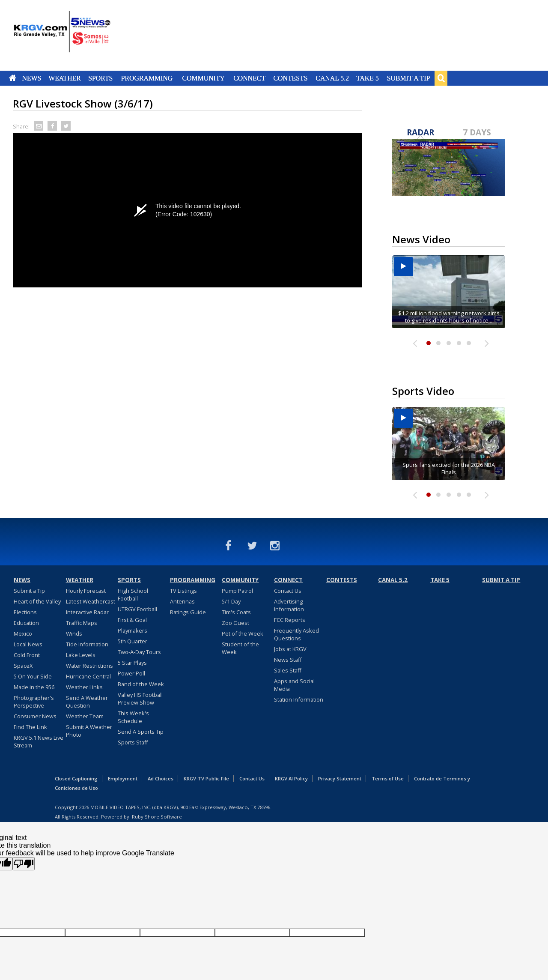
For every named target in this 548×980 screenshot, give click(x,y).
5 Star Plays (132, 663)
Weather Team (85, 716)
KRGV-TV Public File (206, 778)
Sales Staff (288, 670)
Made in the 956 (34, 687)
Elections (25, 612)
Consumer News (35, 716)
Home (13, 78)
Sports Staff (133, 742)
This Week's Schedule (133, 717)
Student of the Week (240, 648)
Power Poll (131, 673)
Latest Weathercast (91, 601)
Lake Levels (81, 655)
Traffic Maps (82, 623)
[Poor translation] (24, 864)
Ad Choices (161, 778)
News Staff (288, 660)
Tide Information (87, 644)
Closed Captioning (76, 778)
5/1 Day (231, 601)
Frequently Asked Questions (296, 634)
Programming (147, 78)
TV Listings (183, 591)
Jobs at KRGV (290, 649)
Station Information (299, 699)
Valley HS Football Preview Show (140, 699)
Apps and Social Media (294, 685)
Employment (123, 778)
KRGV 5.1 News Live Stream (39, 741)
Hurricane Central (88, 676)
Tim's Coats (236, 612)
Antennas (182, 601)
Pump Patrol (237, 591)
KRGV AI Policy (291, 778)
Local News (28, 644)
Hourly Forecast (86, 591)
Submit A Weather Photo (89, 731)
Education (26, 623)
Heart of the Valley (37, 601)
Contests (290, 78)
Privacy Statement (340, 778)
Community (204, 78)
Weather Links (84, 687)
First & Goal (132, 620)
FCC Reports (290, 620)
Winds (74, 633)
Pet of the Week (243, 633)
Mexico (23, 633)
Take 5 (368, 78)
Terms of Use (388, 778)
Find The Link (30, 727)
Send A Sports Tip (141, 732)
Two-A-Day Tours (139, 652)
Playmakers (133, 630)
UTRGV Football (137, 609)
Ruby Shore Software (157, 817)
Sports (100, 78)
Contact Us (288, 591)
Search (441, 78)
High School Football (133, 595)
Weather (65, 78)
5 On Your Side (33, 676)
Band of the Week (141, 684)
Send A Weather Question (87, 702)
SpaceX (23, 666)
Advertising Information (289, 605)
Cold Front (27, 655)
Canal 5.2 (332, 78)
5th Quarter (133, 641)
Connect (249, 78)
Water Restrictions (89, 666)
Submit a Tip (408, 78)
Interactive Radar (87, 612)
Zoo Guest (235, 623)
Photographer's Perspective (34, 702)
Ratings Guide (188, 612)
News (31, 78)
